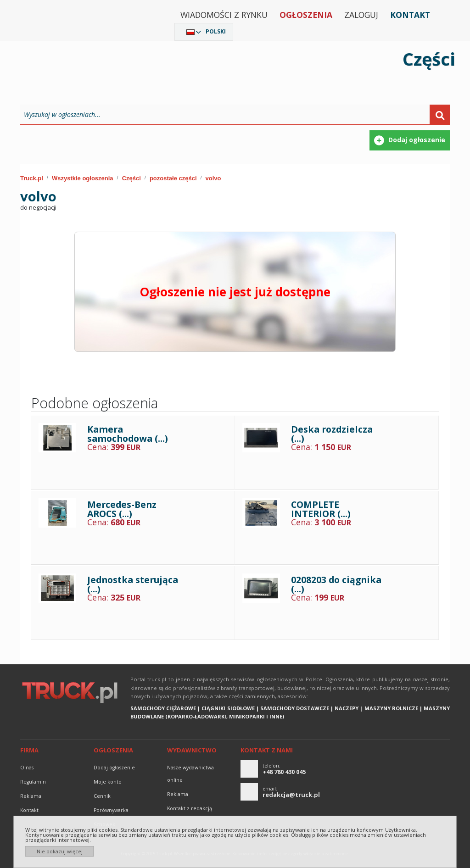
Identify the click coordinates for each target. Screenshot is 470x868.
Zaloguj (361, 15)
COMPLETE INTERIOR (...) (321, 509)
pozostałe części (173, 178)
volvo (213, 178)
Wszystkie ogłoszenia (83, 178)
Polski (216, 31)
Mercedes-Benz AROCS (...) (122, 509)
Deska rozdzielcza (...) (332, 434)
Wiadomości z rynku (224, 15)
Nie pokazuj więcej (60, 851)
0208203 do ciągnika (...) (336, 584)
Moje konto (108, 782)
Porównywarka (111, 810)
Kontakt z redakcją (190, 808)
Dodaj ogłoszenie (114, 768)
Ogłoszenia (306, 15)
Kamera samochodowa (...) (128, 434)
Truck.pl (32, 178)
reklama (31, 796)
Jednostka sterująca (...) (133, 584)
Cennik (102, 796)
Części (131, 178)
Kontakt (410, 15)
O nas (27, 768)
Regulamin (33, 782)
